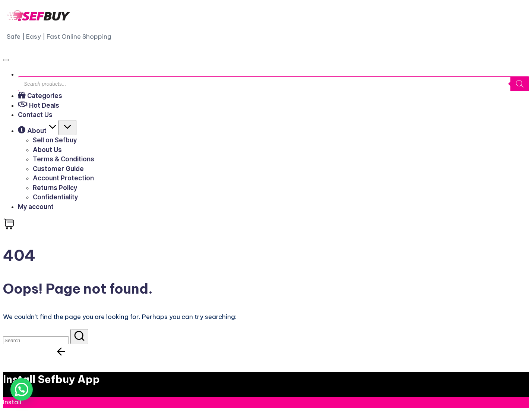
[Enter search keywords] (36, 340)
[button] (79, 337)
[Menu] (6, 60)
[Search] (520, 84)
